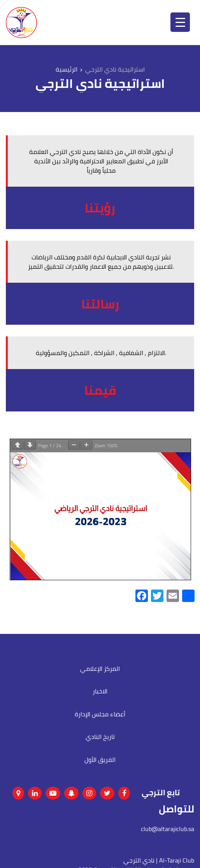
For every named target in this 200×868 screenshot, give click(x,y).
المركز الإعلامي (100, 668)
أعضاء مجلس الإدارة (100, 714)
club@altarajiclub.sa (168, 829)
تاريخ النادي (100, 737)
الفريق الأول (100, 759)
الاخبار (100, 691)
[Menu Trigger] (180, 22)
